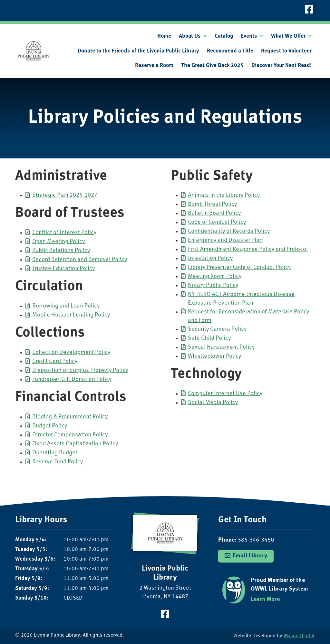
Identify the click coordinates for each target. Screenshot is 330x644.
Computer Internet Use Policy (225, 394)
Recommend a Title (230, 51)
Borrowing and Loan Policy (66, 306)
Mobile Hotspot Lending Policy (71, 315)
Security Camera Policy (217, 329)
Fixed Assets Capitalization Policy (75, 444)
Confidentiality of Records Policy (229, 231)
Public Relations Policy (61, 251)
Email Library (250, 556)
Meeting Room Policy (215, 276)
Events (249, 36)
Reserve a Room (154, 66)
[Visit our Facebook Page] (309, 10)
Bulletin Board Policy (214, 213)
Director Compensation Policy (70, 435)
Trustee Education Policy (63, 269)
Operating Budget (55, 453)
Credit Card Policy (55, 361)
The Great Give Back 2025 (212, 66)
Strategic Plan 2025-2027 (65, 195)
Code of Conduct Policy (217, 222)
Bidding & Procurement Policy (70, 417)
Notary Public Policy (213, 285)
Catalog (224, 36)
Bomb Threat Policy (212, 204)
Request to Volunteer (286, 51)
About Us (190, 36)
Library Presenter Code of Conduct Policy (239, 267)
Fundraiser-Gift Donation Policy (72, 379)
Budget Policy (50, 426)
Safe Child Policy (209, 338)
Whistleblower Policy (214, 356)
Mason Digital (299, 636)
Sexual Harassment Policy (221, 347)
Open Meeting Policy (58, 242)
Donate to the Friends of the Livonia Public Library (138, 51)
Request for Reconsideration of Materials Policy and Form (248, 316)
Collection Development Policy (71, 352)
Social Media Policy (213, 403)
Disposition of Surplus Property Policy (80, 370)
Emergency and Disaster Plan (225, 240)
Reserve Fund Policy (58, 462)
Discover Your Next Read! (281, 66)
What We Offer (288, 36)
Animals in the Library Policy (224, 195)
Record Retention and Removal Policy (80, 260)
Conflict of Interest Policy (64, 233)
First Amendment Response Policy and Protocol (248, 249)
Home (164, 36)
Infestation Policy (210, 258)
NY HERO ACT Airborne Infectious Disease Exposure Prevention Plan (241, 299)
